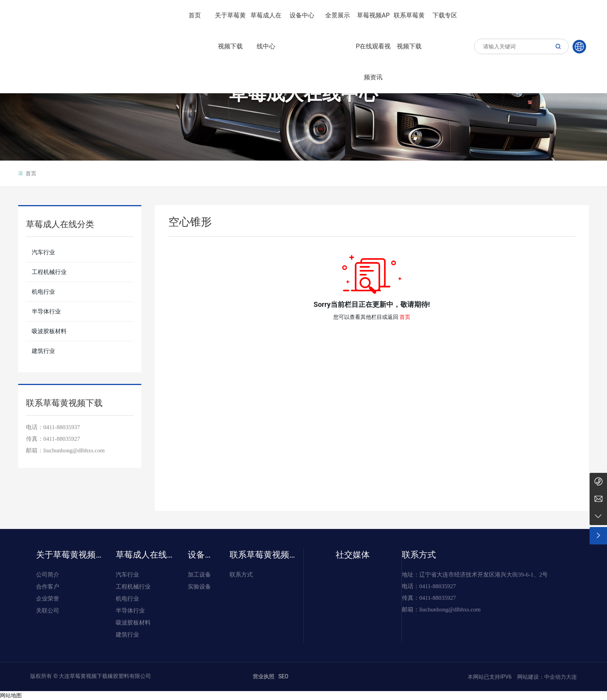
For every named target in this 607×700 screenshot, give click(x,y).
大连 (571, 677)
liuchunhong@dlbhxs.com (450, 609)
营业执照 (264, 676)
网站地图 (11, 695)
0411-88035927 (62, 439)
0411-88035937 (62, 427)
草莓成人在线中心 (303, 93)
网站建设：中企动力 (541, 677)
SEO (283, 676)
